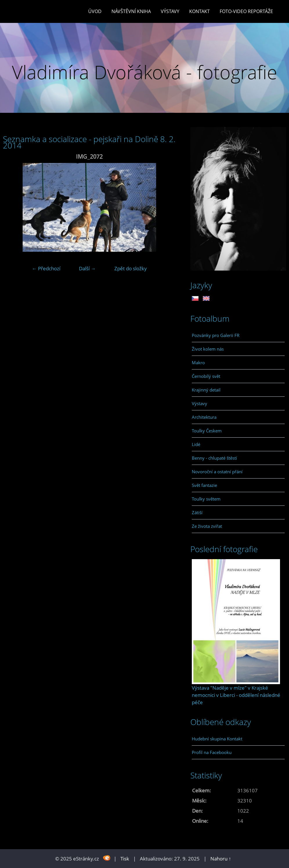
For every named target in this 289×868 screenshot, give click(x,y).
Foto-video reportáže (246, 11)
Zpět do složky (131, 268)
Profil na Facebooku (212, 752)
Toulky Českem (207, 431)
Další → (87, 268)
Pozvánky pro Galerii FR (216, 335)
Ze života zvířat (207, 526)
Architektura (204, 417)
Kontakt (199, 11)
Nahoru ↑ (221, 859)
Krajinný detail (206, 390)
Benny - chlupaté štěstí (214, 458)
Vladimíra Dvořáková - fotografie (144, 72)
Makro (198, 363)
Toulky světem (206, 499)
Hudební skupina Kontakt (217, 739)
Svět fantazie (204, 485)
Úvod (95, 11)
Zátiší (197, 512)
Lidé (196, 444)
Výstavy (170, 11)
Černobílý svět (206, 376)
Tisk (125, 859)
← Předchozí (46, 268)
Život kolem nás (208, 349)
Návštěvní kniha (131, 11)
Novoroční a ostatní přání (217, 472)
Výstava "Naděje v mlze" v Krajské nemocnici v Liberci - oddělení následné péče (236, 695)
